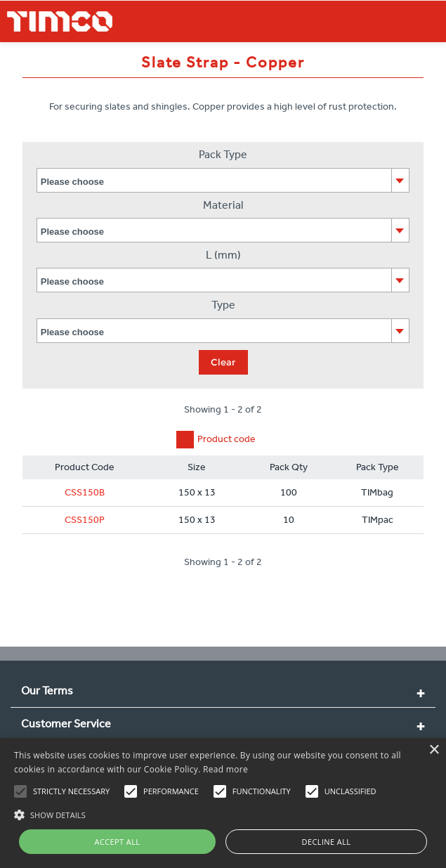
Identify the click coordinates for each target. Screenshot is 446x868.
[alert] (223, 803)
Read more (225, 769)
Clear (223, 362)
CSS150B (85, 492)
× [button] (434, 750)
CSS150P (85, 520)
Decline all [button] (327, 842)
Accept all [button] (118, 842)
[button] (223, 813)
